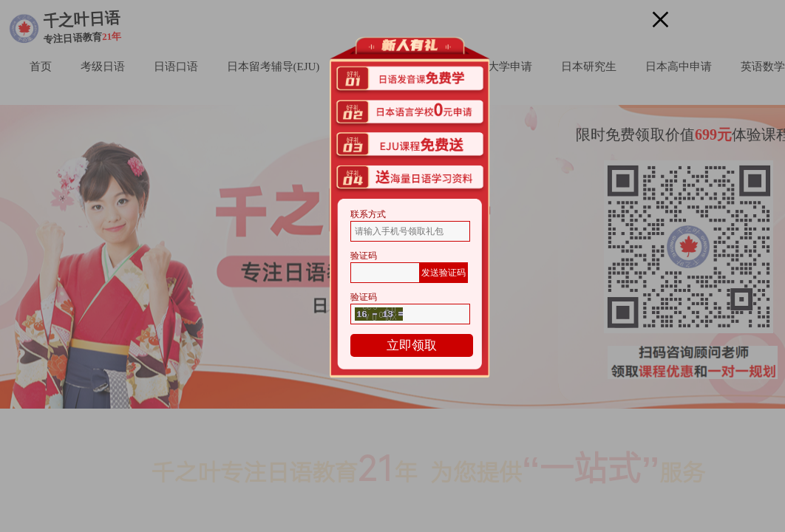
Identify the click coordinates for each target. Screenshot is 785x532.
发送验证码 (444, 273)
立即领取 (412, 345)
